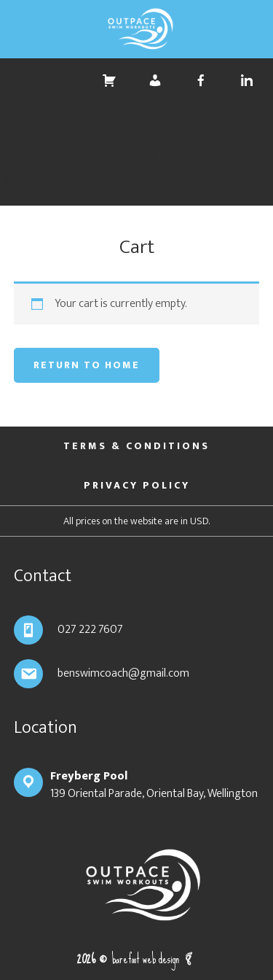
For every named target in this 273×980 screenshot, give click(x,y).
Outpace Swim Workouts (136, 29)
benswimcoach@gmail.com (123, 673)
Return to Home (87, 365)
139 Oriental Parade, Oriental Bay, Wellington (154, 785)
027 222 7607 (90, 630)
